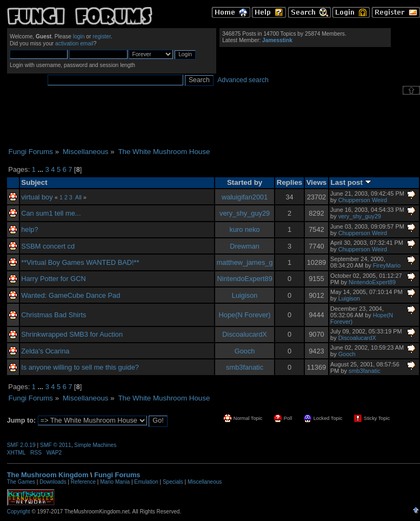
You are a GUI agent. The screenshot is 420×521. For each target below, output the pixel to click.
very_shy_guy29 (245, 213)
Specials (173, 482)
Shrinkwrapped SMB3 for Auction (72, 334)
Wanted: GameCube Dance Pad (71, 295)
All (78, 197)
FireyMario (387, 265)
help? (29, 229)
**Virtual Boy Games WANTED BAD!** (80, 262)
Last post (351, 182)
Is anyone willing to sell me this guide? (80, 367)
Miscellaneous (205, 482)
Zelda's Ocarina (45, 351)
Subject (34, 182)
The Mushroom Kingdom (48, 475)
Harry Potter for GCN (53, 279)
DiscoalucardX (245, 334)
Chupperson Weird (363, 200)
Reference (83, 482)
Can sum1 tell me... (51, 213)
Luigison (245, 295)
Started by (245, 182)
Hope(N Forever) (245, 315)
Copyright (19, 512)
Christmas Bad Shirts (54, 315)
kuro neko (245, 229)
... (41, 169)
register (102, 36)
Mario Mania (115, 482)
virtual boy (37, 197)
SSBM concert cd (48, 246)
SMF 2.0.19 (21, 445)
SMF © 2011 (56, 445)
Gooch (245, 351)
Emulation (146, 482)
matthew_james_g (245, 262)
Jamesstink (277, 40)
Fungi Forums (117, 475)
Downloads (53, 482)
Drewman (245, 246)
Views (317, 182)
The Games (21, 482)
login (79, 36)
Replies (290, 182)
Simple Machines (95, 445)
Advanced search (243, 80)
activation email (74, 44)
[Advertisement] (214, 121)
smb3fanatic (245, 367)
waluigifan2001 (245, 197)
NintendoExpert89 (244, 279)
